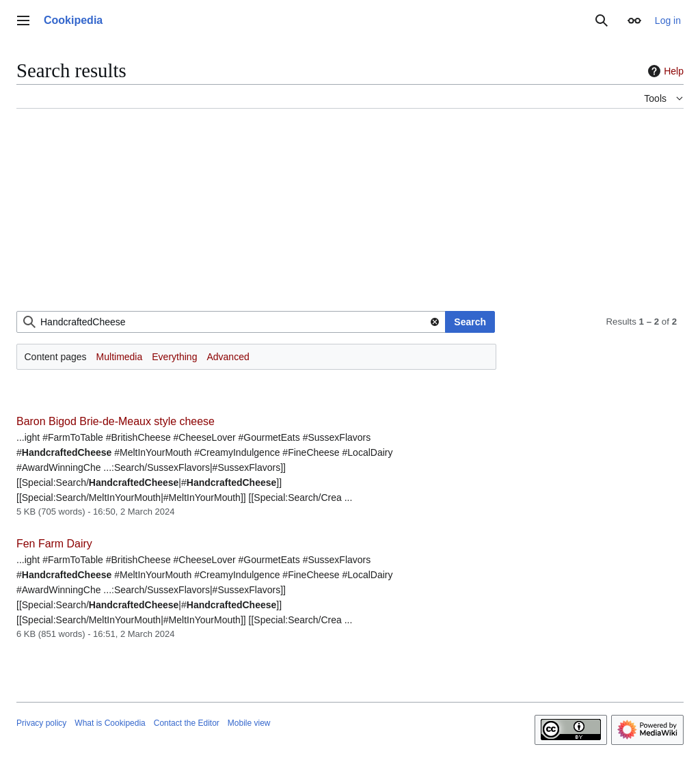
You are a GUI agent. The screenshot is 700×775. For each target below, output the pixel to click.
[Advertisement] (350, 215)
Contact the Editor (187, 723)
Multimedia (120, 357)
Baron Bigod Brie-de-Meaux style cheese (116, 421)
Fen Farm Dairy (54, 544)
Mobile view (249, 723)
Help (664, 71)
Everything (174, 357)
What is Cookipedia (110, 723)
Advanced (228, 357)
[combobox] (231, 322)
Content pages (56, 357)
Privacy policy (41, 723)
